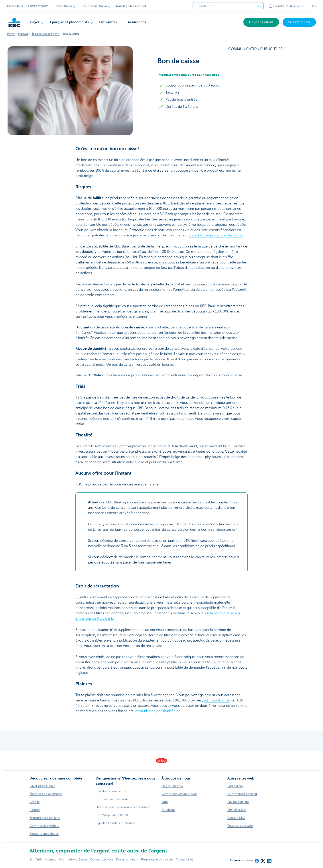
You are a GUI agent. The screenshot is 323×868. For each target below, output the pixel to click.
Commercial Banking (95, 6)
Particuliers (15, 6)
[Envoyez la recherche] (260, 6)
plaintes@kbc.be (217, 700)
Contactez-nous (102, 859)
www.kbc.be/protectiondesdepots (216, 235)
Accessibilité (184, 859)
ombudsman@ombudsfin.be (158, 711)
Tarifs (39, 859)
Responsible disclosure (157, 859)
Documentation (127, 859)
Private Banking (64, 6)
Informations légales (73, 859)
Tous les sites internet (131, 6)
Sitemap (51, 859)
